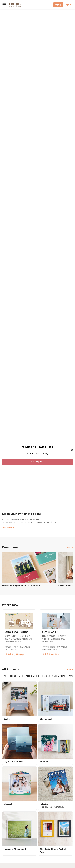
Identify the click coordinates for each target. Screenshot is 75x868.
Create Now (8, 528)
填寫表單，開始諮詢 (16, 655)
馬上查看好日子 (51, 655)
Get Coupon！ (37, 462)
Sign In (68, 5)
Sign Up (58, 5)
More (70, 547)
